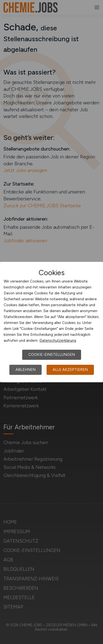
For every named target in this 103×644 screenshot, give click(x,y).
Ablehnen (26, 370)
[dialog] (51, 322)
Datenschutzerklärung (58, 341)
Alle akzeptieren (70, 370)
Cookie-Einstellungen (52, 355)
